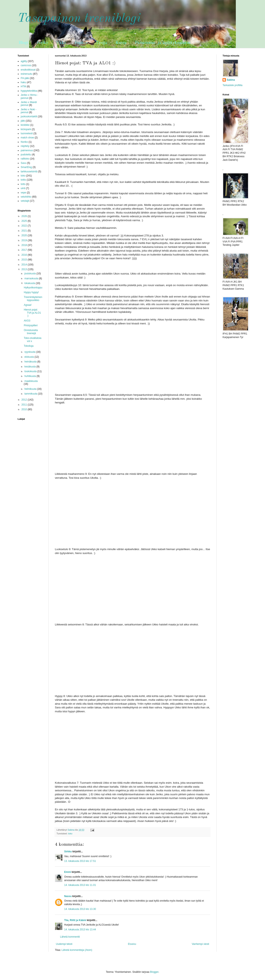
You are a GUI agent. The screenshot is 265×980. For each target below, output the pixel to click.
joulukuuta (30, 273)
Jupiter (81, 43)
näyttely (25, 146)
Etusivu (132, 944)
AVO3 (27, 321)
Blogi (23, 43)
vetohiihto (26, 197)
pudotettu (26, 155)
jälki (23, 121)
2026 (25, 216)
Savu (23, 163)
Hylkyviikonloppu (33, 288)
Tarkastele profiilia (232, 85)
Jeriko (42, 43)
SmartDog (26, 167)
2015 (25, 260)
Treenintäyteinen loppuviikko (33, 299)
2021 (25, 231)
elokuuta (30, 357)
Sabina (231, 80)
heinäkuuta (31, 362)
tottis (23, 180)
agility (24, 61)
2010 (25, 409)
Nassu (68, 896)
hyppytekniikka (29, 91)
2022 (25, 226)
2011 (25, 405)
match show (27, 138)
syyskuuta (30, 352)
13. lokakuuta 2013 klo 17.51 (80, 861)
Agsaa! (28, 305)
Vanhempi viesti (200, 944)
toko (70, 834)
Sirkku (68, 852)
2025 (25, 221)
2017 (25, 250)
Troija (102, 43)
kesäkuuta (30, 367)
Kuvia (121, 43)
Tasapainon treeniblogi (79, 18)
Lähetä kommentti (70, 937)
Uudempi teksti (64, 944)
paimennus (27, 150)
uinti (23, 188)
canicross (26, 65)
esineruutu (26, 74)
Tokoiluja (29, 346)
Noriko (24, 142)
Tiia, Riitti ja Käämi (75, 920)
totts (23, 184)
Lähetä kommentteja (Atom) (77, 950)
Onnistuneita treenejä (31, 332)
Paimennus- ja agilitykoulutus (163, 43)
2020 (25, 235)
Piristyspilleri (31, 325)
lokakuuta (30, 283)
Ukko (61, 43)
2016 (25, 255)
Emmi (68, 872)
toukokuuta (31, 371)
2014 (25, 265)
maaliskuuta (31, 381)
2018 (25, 245)
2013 (25, 269)
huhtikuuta (31, 376)
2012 (25, 400)
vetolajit (25, 201)
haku (23, 82)
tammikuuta (31, 394)
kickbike (25, 125)
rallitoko (25, 159)
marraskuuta (32, 278)
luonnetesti (27, 133)
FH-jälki (25, 78)
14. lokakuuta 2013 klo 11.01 (80, 885)
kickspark (26, 129)
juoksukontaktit (29, 116)
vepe (23, 193)
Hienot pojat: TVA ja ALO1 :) (32, 313)
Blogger (154, 972)
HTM (23, 86)
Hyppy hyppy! (31, 292)
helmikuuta (31, 389)
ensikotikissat (28, 70)
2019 (25, 240)
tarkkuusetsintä (29, 172)
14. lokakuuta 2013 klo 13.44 (80, 930)
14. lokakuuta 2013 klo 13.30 (80, 909)
